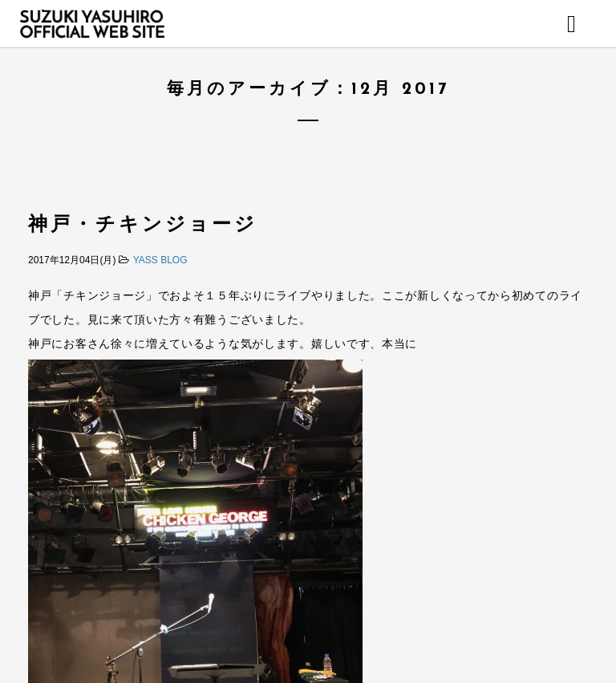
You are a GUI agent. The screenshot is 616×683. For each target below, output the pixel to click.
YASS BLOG (160, 260)
